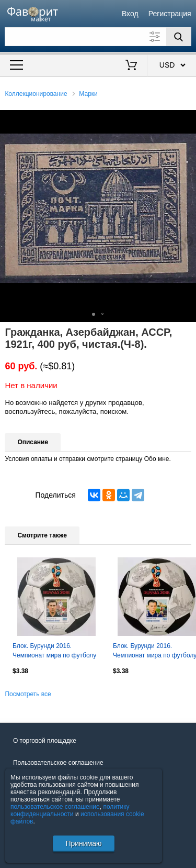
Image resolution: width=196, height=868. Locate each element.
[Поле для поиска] (98, 37)
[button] (187, 119)
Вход (130, 14)
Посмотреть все (28, 694)
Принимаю (83, 843)
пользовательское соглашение (55, 807)
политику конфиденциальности (70, 810)
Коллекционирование (36, 94)
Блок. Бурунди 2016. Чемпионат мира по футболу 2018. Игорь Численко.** (54, 652)
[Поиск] (179, 37)
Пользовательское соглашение (58, 763)
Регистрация (170, 14)
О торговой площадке (45, 741)
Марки (88, 94)
